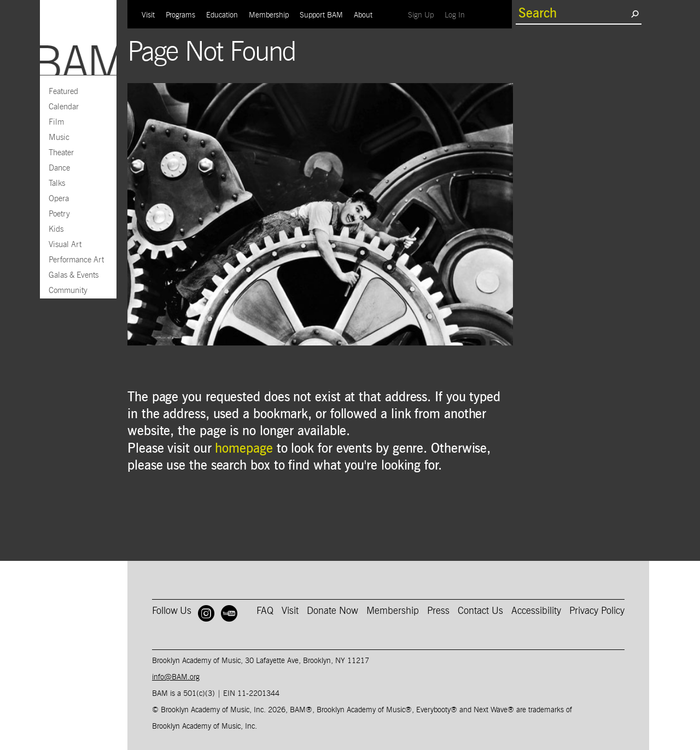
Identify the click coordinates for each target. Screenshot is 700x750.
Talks (57, 183)
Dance (59, 168)
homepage (244, 449)
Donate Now (332, 611)
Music (59, 137)
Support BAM (321, 15)
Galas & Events (74, 275)
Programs (180, 15)
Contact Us (480, 611)
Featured (63, 92)
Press (438, 611)
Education (222, 15)
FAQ (265, 611)
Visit (148, 15)
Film (56, 122)
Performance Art (76, 260)
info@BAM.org (176, 677)
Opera (59, 199)
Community (68, 291)
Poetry (59, 214)
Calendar (64, 107)
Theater (61, 153)
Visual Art (65, 245)
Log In (457, 15)
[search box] (573, 14)
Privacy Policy (597, 611)
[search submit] (635, 14)
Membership (269, 15)
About (363, 15)
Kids (56, 229)
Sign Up (424, 15)
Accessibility (536, 611)
